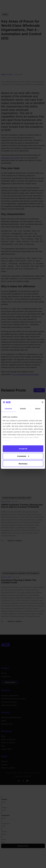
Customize (23, 456)
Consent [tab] (8, 408)
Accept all (23, 449)
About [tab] (38, 408)
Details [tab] (23, 408)
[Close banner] (42, 402)
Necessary (23, 464)
